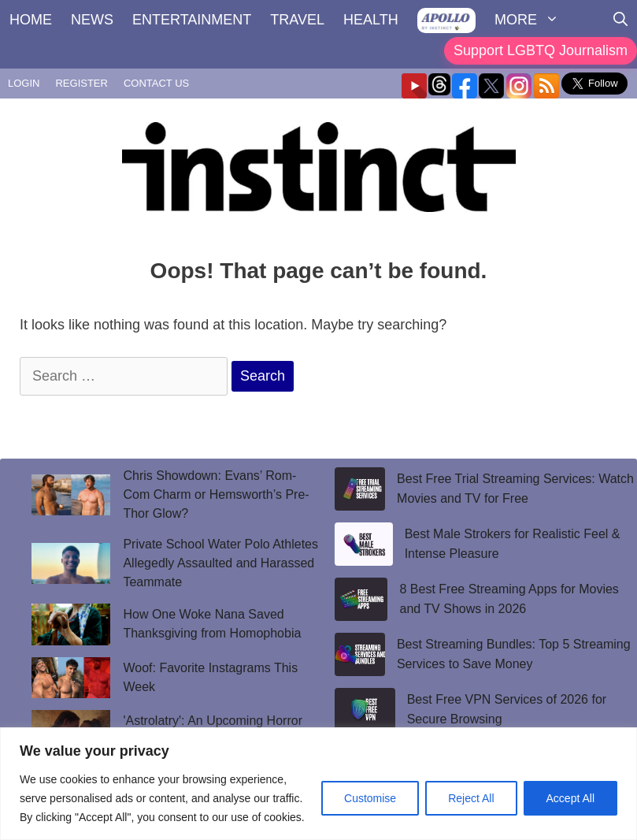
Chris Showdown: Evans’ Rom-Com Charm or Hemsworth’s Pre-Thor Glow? (216, 494)
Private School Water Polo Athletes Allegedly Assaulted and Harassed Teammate (220, 563)
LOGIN (24, 83)
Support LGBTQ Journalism (541, 50)
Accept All (570, 798)
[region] (318, 784)
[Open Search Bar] (620, 20)
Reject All (471, 798)
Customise (370, 798)
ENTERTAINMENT (192, 20)
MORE (531, 20)
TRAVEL (297, 20)
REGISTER (81, 83)
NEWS (92, 20)
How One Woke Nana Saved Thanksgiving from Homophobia (212, 624)
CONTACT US (156, 83)
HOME (31, 20)
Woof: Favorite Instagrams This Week (210, 677)
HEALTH (371, 20)
